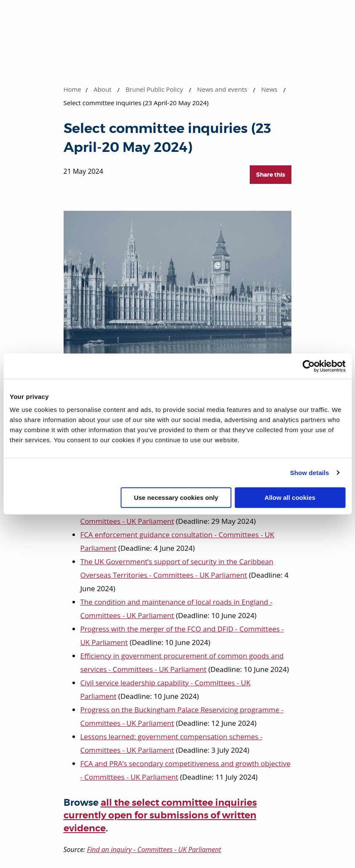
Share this (271, 175)
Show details (310, 473)
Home (72, 89)
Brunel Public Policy (154, 89)
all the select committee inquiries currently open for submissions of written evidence (160, 816)
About (102, 89)
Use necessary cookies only (176, 498)
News (269, 89)
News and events (222, 89)
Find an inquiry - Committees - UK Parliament (154, 849)
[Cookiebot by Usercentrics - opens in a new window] (308, 366)
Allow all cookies (290, 498)
